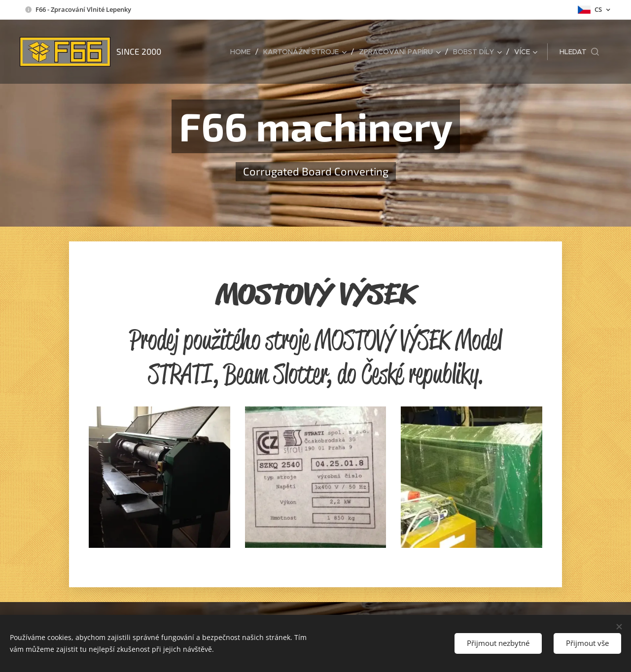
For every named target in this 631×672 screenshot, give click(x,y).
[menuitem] (243, 52)
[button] (579, 52)
